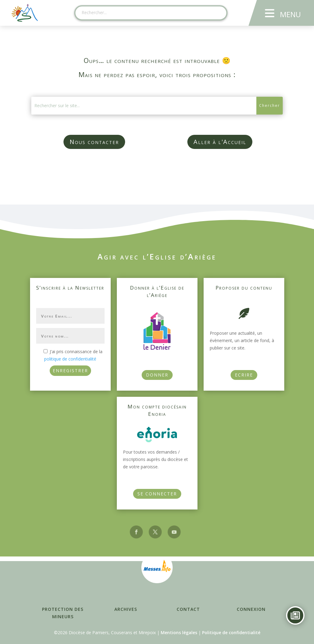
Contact (188, 609)
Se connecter (157, 494)
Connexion (251, 609)
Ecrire (244, 375)
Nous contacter (94, 142)
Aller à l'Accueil (220, 142)
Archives (126, 609)
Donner (157, 375)
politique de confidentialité (70, 359)
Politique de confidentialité (231, 632)
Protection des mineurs (63, 613)
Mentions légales (179, 632)
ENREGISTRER (70, 371)
